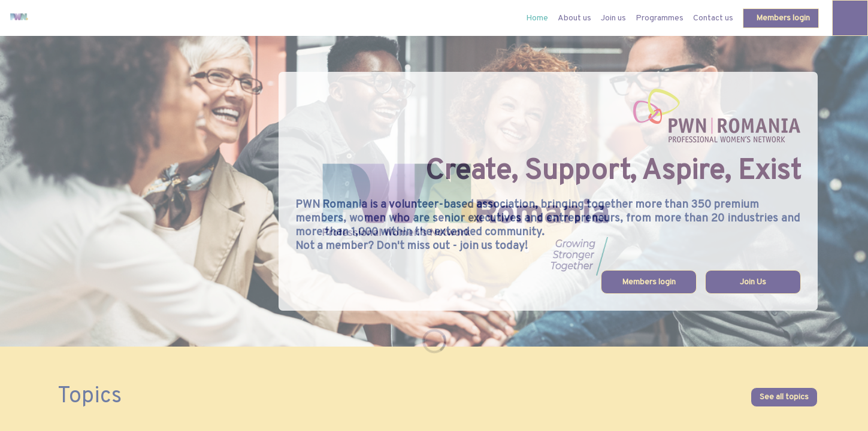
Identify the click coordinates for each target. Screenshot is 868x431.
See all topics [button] (784, 397)
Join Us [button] (753, 282)
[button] (781, 18)
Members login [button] (649, 282)
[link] (574, 18)
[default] (537, 18)
